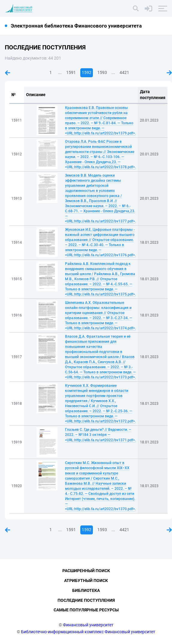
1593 (102, 72)
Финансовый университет (88, 625)
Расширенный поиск (86, 571)
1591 (71, 72)
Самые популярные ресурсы (86, 610)
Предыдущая (7, 73)
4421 (124, 72)
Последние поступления (86, 600)
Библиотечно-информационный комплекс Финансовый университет (88, 632)
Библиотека (86, 590)
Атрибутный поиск (86, 581)
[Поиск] (136, 8)
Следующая (169, 73)
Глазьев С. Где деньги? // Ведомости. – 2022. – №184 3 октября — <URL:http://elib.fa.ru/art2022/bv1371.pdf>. (100, 435)
